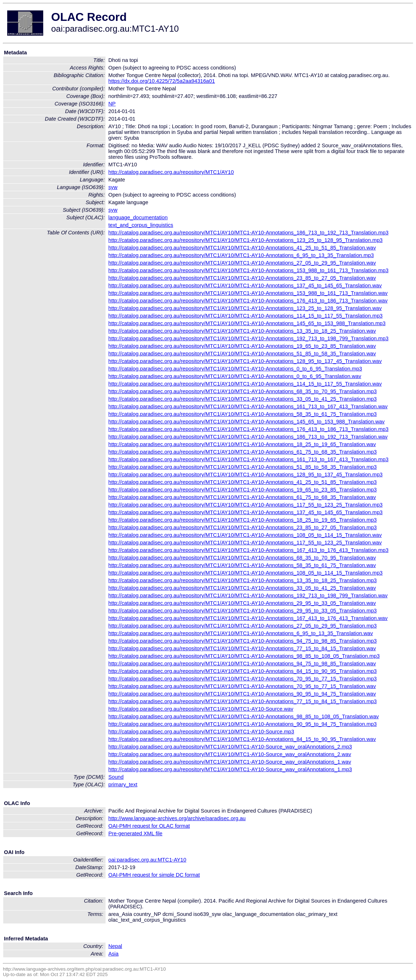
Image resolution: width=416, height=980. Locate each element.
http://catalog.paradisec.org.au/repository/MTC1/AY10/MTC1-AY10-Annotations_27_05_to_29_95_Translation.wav (242, 263)
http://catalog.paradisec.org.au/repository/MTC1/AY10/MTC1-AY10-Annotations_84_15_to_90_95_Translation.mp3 (243, 671)
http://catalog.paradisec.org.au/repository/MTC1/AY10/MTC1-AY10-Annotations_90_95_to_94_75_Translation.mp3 (243, 724)
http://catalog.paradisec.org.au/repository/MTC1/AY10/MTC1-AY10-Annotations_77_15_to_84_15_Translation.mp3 (243, 701)
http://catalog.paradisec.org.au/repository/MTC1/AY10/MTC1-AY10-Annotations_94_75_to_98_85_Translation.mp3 (243, 641)
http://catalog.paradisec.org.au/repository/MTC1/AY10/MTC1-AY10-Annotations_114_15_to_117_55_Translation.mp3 (246, 316)
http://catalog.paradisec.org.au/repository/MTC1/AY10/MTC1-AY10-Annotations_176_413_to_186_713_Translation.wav (248, 301)
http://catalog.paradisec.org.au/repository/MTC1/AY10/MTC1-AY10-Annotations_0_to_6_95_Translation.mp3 (235, 369)
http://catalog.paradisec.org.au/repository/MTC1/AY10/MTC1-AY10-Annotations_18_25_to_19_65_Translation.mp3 (243, 520)
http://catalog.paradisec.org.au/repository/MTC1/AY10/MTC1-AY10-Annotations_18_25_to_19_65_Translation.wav (242, 444)
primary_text (123, 785)
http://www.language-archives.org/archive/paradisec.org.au (177, 818)
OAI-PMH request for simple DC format (154, 875)
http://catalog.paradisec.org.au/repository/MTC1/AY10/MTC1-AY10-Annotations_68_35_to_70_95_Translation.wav (242, 558)
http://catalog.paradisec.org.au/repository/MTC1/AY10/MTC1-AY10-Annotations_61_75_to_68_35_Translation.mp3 (243, 452)
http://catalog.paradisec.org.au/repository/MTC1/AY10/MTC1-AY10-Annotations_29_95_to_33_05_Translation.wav (242, 603)
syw (113, 187)
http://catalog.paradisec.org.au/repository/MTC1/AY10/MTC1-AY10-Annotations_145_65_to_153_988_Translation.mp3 (247, 323)
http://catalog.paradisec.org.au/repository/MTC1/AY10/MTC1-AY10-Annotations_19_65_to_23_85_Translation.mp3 (243, 490)
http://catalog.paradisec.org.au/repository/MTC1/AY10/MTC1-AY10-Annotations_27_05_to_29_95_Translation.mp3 (243, 626)
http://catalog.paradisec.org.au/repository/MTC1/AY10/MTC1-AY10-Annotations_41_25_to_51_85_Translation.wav (242, 248)
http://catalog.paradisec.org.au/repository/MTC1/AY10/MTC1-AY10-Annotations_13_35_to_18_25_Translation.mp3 (243, 580)
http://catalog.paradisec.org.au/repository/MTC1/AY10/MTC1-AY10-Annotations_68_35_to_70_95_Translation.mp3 (243, 391)
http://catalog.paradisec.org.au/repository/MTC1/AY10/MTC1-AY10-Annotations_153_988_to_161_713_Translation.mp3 (249, 270)
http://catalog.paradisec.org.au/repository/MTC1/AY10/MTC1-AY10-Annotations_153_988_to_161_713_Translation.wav (248, 293)
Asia (114, 954)
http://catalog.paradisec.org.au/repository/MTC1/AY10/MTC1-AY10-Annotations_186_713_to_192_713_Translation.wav (248, 437)
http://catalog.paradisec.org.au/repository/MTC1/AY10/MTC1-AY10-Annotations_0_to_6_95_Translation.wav (235, 376)
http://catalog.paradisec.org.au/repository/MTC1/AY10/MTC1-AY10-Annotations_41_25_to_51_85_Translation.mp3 (243, 482)
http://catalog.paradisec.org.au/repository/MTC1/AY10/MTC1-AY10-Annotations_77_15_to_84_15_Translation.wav (242, 648)
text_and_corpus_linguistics (141, 225)
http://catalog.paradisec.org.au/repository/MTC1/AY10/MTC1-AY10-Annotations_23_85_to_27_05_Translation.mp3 (243, 527)
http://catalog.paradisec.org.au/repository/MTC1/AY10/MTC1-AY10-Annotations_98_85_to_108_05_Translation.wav (244, 716)
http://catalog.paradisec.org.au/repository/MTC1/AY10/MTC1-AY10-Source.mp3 (201, 732)
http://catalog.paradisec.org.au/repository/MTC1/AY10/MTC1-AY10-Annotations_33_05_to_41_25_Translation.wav (242, 588)
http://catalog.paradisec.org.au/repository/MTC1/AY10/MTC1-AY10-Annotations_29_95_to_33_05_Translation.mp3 (243, 611)
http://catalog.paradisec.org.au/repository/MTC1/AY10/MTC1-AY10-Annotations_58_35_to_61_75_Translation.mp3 (243, 414)
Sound (116, 777)
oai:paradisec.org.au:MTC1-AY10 (147, 860)
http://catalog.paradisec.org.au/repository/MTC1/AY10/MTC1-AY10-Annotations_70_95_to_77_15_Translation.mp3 (243, 679)
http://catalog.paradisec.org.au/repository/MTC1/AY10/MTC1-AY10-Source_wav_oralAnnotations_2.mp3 (230, 747)
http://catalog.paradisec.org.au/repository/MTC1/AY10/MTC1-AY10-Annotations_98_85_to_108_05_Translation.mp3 (244, 656)
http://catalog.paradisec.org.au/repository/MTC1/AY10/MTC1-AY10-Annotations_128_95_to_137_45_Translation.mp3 (246, 475)
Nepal (115, 946)
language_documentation (138, 217)
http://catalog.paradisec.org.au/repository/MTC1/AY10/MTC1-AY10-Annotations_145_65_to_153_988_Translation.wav (247, 422)
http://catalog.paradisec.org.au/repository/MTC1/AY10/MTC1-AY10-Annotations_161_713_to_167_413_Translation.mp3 (249, 459)
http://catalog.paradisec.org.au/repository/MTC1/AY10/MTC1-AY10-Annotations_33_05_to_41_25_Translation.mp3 (243, 399)
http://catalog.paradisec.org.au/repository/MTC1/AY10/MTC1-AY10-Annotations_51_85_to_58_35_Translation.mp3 (243, 467)
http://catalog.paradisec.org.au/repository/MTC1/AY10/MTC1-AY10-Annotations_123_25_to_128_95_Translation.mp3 (246, 240)
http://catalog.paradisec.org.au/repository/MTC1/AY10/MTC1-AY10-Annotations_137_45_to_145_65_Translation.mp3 (246, 512)
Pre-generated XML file (135, 833)
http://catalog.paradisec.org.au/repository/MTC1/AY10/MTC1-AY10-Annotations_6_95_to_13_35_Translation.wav (241, 633)
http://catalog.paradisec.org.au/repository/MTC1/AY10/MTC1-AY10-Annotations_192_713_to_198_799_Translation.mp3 (249, 338)
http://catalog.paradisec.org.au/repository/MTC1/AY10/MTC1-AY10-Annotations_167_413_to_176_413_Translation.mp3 (249, 550)
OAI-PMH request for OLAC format (149, 826)
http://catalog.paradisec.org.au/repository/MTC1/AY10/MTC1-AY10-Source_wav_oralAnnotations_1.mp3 (230, 769)
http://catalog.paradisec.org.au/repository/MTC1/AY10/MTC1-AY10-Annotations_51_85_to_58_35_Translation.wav (242, 354)
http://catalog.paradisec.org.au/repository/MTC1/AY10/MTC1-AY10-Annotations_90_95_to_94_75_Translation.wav (242, 694)
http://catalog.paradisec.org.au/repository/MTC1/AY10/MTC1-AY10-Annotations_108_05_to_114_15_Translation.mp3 (246, 573)
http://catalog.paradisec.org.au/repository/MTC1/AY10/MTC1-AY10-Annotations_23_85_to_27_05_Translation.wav (242, 278)
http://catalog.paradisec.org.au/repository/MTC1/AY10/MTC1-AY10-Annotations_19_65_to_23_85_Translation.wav (242, 346)
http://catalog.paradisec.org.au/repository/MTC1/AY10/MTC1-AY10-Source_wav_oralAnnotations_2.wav (230, 754)
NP (112, 104)
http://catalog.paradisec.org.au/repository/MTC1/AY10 (171, 172)
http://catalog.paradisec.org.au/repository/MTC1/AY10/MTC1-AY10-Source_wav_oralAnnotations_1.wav (230, 762)
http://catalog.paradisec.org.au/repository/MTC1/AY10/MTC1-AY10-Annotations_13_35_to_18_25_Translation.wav (242, 331)
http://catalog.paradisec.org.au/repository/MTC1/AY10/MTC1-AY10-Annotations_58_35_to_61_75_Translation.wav (242, 565)
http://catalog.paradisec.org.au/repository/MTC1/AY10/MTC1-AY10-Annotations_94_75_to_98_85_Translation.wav (242, 664)
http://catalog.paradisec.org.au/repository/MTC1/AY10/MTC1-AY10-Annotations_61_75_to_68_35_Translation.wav (242, 497)
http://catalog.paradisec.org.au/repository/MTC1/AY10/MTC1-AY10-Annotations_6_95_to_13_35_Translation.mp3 (241, 255)
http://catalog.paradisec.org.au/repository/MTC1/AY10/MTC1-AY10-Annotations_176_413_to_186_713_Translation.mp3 (249, 429)
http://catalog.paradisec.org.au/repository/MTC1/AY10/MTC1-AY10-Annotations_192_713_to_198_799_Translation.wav (248, 595)
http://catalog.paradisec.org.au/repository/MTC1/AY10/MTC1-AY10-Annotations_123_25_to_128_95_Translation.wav (245, 308)
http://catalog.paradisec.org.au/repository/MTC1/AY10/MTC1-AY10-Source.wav (201, 709)
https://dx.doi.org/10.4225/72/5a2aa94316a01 (162, 81)
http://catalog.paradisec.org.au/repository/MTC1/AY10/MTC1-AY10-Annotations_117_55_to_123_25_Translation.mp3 (246, 505)
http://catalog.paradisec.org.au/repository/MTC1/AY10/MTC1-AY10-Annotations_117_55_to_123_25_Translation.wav (245, 543)
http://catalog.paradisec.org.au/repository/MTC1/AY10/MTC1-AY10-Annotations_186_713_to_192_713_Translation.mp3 (249, 233)
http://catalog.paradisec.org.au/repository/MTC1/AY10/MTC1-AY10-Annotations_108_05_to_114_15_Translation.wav (245, 535)
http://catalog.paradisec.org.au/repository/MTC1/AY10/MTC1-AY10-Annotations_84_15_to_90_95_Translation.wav (242, 739)
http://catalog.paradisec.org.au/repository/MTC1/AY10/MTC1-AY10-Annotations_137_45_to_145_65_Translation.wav (245, 286)
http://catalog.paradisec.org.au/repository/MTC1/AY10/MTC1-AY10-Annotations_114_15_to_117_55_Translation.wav (245, 384)
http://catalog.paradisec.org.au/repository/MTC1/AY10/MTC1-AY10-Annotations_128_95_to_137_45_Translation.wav (245, 361)
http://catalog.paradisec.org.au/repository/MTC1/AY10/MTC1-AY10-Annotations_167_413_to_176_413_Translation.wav (248, 618)
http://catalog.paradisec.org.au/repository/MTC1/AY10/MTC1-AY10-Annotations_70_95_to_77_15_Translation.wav (242, 686)
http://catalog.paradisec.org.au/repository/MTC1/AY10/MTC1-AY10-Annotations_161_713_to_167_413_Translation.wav (248, 406)
